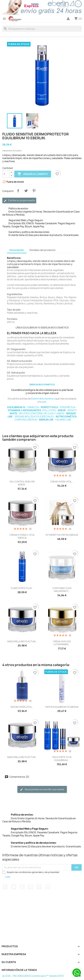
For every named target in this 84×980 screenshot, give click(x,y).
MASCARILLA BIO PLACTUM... (22, 641)
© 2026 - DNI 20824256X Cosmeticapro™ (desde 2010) (33, 976)
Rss (22, 887)
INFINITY (72, 410)
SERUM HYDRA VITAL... (22, 707)
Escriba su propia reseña (19, 201)
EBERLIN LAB (46, 420)
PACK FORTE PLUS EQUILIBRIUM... (62, 759)
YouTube (31, 887)
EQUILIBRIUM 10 (16, 407)
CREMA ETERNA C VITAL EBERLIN (22, 536)
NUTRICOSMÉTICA (66, 417)
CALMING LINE (63, 420)
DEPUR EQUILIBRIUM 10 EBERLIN (62, 707)
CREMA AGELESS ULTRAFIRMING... (62, 643)
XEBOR (62, 410)
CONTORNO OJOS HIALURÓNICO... (62, 590)
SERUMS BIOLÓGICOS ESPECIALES (34, 417)
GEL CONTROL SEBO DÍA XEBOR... (22, 483)
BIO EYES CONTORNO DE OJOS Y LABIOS (42, 413)
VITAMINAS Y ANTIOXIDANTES (24, 410)
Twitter (14, 887)
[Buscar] (42, 29)
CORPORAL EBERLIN (26, 420)
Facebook (5, 887)
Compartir (18, 191)
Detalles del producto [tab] (42, 250)
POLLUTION (49, 410)
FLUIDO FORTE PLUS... (22, 588)
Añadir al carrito (33, 174)
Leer (8, 877)
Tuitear (26, 191)
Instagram (48, 887)
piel (44, 402)
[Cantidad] (6, 174)
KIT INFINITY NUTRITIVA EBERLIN (62, 535)
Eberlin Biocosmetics (43, 399)
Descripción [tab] (17, 250)
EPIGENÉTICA (68, 407)
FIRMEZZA (33, 407)
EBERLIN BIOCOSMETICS (42, 385)
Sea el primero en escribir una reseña (42, 790)
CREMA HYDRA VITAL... (62, 482)
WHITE (13, 413)
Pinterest (34, 191)
